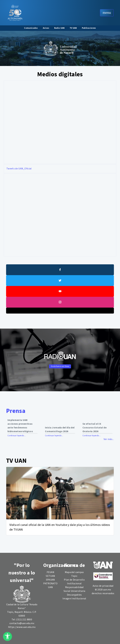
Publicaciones (89, 28)
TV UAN (73, 28)
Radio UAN (59, 28)
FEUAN (51, 572)
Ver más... (109, 439)
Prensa (16, 411)
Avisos (46, 28)
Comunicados (31, 28)
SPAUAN (50, 580)
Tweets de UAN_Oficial (19, 169)
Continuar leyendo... (17, 436)
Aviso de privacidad (103, 586)
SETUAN (50, 576)
